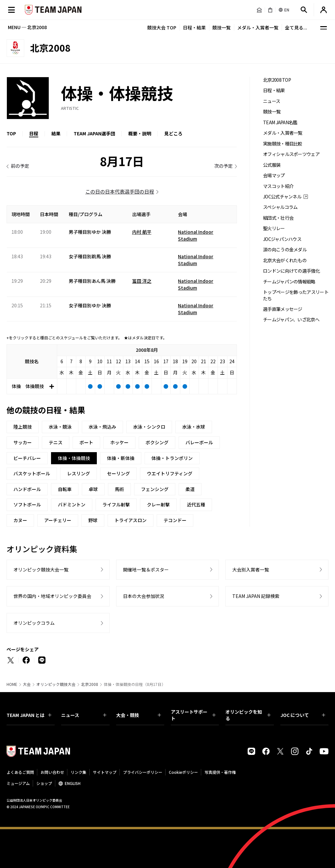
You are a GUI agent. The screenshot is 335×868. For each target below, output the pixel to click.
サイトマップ (105, 772)
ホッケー (119, 442)
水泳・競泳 (60, 427)
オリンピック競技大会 (56, 684)
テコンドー (175, 520)
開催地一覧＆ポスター (146, 570)
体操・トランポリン (172, 458)
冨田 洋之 (142, 281)
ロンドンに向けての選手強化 (291, 271)
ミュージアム (18, 783)
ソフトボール (27, 504)
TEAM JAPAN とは (29, 715)
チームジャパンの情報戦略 (289, 282)
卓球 (93, 489)
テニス (56, 442)
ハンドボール (27, 489)
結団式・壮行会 (278, 218)
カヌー (20, 520)
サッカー (23, 442)
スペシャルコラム (280, 207)
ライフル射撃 (116, 504)
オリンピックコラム (34, 623)
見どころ (173, 133)
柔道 (190, 489)
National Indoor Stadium (196, 235)
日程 (34, 133)
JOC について (303, 715)
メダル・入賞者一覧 (258, 27)
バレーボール (199, 442)
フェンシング (155, 489)
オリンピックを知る (248, 715)
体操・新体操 (121, 458)
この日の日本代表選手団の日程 (120, 191)
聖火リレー (274, 228)
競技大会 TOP (162, 27)
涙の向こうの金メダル (285, 250)
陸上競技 (23, 427)
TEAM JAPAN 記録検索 (256, 596)
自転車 (65, 489)
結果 (56, 133)
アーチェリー (58, 520)
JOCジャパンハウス (282, 239)
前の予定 (20, 166)
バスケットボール (32, 473)
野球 (93, 520)
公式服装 (272, 165)
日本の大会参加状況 (144, 596)
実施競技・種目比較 (283, 144)
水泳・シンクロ (149, 427)
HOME (12, 684)
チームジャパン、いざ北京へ (291, 320)
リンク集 (79, 772)
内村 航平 (142, 232)
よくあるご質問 (20, 772)
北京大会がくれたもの (285, 260)
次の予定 (223, 166)
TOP (11, 133)
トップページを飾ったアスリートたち (296, 295)
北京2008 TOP (277, 80)
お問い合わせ (52, 772)
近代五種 (196, 504)
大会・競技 (139, 715)
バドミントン (72, 504)
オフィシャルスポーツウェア (291, 154)
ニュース (272, 101)
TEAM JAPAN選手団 (94, 133)
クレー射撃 (158, 504)
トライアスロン (131, 520)
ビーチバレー (27, 458)
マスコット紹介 (278, 186)
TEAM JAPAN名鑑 (280, 122)
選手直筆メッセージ (283, 309)
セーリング (118, 473)
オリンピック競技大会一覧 (41, 570)
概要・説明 (140, 133)
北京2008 (90, 684)
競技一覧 (221, 27)
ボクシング (157, 442)
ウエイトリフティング (170, 473)
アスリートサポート (193, 715)
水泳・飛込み (102, 427)
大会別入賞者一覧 (251, 570)
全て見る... (296, 27)
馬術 (119, 489)
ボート (86, 442)
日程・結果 (194, 27)
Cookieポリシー (183, 772)
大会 (27, 684)
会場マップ (274, 175)
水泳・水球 (194, 427)
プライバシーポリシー (143, 772)
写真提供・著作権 (220, 772)
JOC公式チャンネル (282, 197)
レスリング (79, 473)
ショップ (44, 783)
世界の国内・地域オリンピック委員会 (52, 596)
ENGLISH (73, 783)
